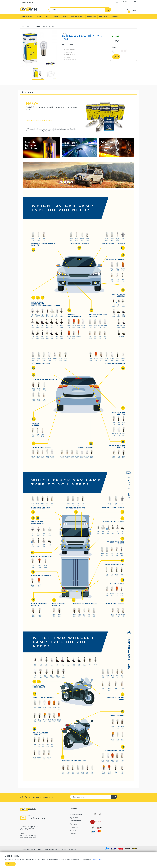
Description (27, 92)
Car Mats (39, 17)
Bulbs (65, 17)
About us (73, 830)
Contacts (73, 834)
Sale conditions (75, 821)
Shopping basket (76, 814)
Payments (74, 824)
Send (114, 797)
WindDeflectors (27, 17)
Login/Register (122, 2)
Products (31, 26)
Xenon (56, 17)
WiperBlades (92, 17)
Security (114, 17)
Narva (45, 26)
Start (23, 26)
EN (135, 2)
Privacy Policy (75, 827)
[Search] (77, 10)
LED (47, 17)
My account (74, 818)
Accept (10, 864)
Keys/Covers (103, 17)
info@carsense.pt (28, 2)
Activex (73, 849)
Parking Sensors (77, 17)
